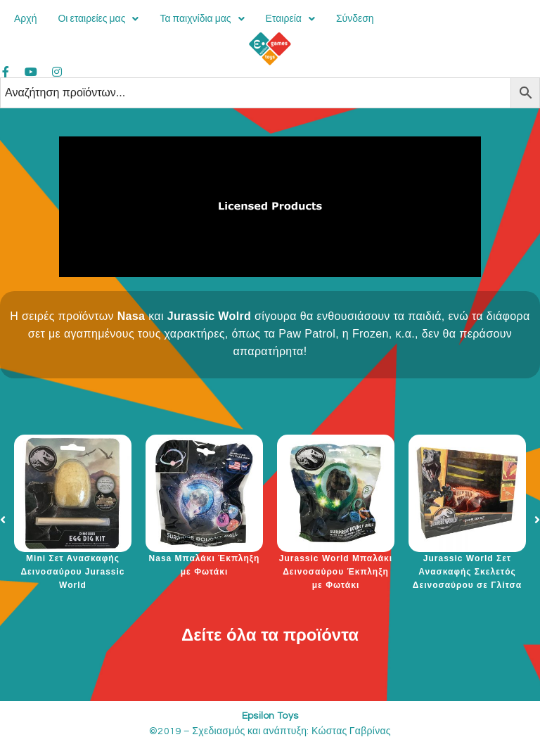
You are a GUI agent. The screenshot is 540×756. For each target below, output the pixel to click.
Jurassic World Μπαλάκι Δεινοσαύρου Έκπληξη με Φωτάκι (336, 571)
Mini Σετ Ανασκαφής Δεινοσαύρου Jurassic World (72, 571)
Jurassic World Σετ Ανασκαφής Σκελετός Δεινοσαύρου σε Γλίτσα (467, 571)
